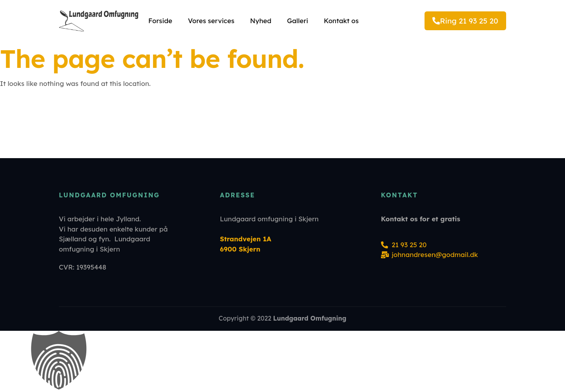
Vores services (211, 21)
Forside (160, 21)
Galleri (298, 21)
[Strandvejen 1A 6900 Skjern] (282, 126)
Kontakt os (341, 21)
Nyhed (261, 21)
